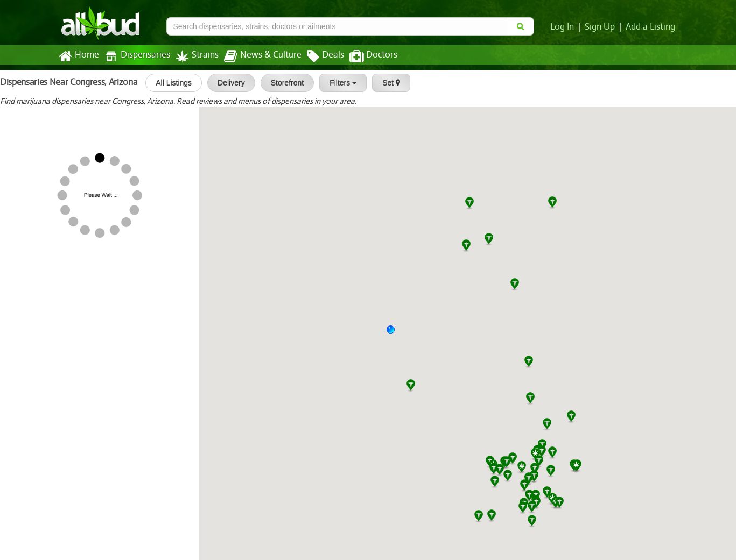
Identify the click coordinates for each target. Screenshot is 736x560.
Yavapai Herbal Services (50, 215)
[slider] (73, 123)
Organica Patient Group (50, 317)
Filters (339, 83)
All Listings (170, 83)
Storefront (283, 83)
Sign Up (601, 27)
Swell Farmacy (69, 521)
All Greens (24, 351)
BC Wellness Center (42, 249)
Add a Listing (651, 27)
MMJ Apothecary (74, 112)
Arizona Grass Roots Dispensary (66, 181)
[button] (395, 334)
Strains (193, 56)
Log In (564, 27)
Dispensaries (135, 56)
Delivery (227, 83)
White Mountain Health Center (64, 487)
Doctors (364, 56)
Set (387, 83)
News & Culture (256, 56)
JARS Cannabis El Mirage (89, 385)
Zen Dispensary (34, 283)
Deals (317, 56)
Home (78, 56)
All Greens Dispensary (47, 453)
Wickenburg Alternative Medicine (106, 419)
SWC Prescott (31, 147)
